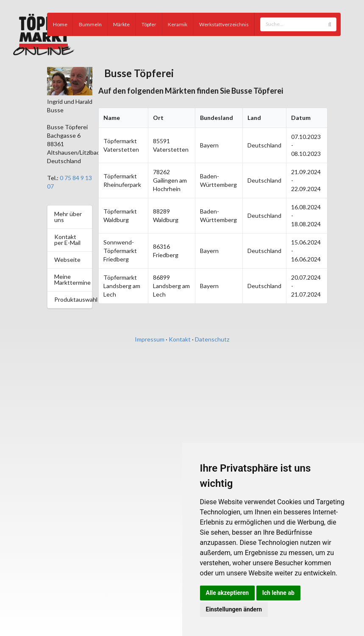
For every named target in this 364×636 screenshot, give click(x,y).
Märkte (121, 24)
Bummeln (90, 24)
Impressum (150, 339)
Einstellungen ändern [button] (234, 609)
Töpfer (149, 24)
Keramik (178, 24)
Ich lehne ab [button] (278, 593)
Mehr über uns (68, 217)
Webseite (67, 260)
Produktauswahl (73, 299)
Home (60, 24)
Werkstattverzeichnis (224, 24)
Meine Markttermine (72, 279)
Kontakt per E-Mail (67, 240)
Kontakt (180, 339)
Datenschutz (212, 339)
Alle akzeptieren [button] (228, 593)
